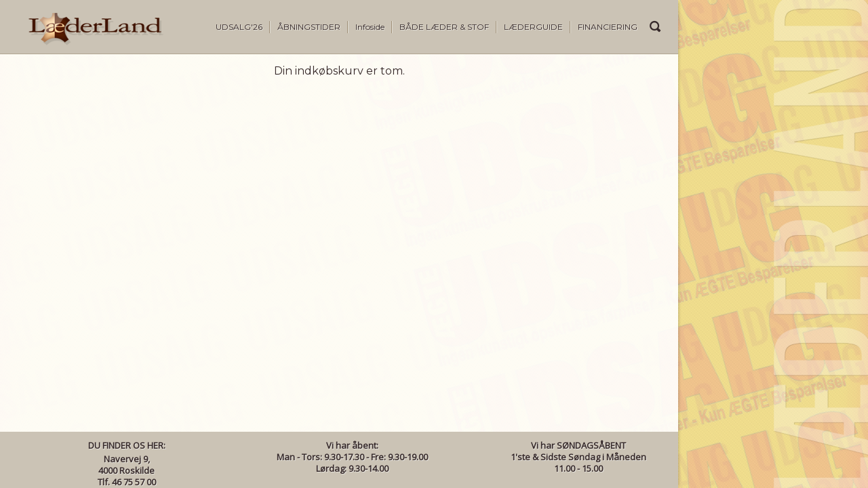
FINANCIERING (608, 27)
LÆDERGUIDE (533, 27)
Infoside (370, 27)
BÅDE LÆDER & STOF (444, 27)
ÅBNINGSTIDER (309, 27)
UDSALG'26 (239, 27)
